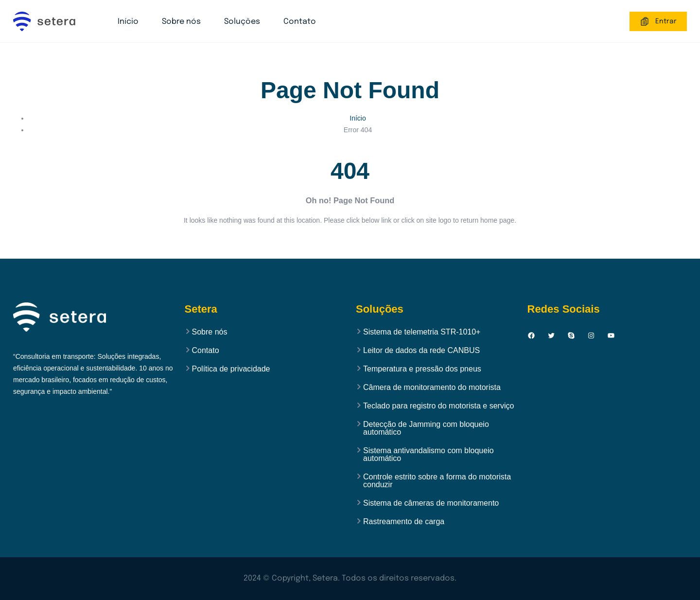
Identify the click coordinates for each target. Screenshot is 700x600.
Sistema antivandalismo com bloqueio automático (429, 455)
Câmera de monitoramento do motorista (432, 388)
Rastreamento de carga (404, 522)
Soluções (242, 22)
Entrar (658, 21)
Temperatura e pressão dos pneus (422, 369)
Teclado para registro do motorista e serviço (438, 406)
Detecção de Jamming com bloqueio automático (426, 428)
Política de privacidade (231, 369)
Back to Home (350, 248)
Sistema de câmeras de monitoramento (431, 503)
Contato (300, 22)
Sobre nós (181, 22)
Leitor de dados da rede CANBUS (421, 351)
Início (128, 22)
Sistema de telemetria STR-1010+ (422, 332)
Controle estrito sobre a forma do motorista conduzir (437, 481)
